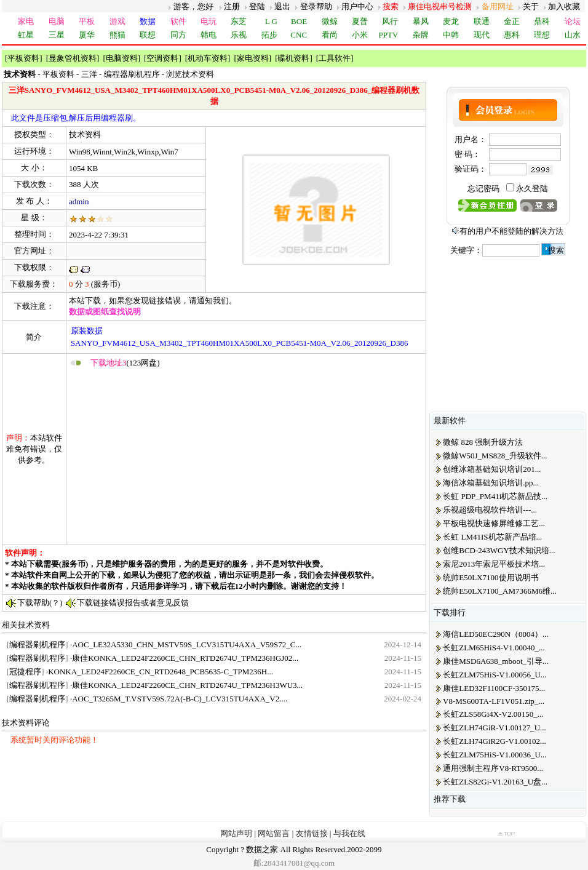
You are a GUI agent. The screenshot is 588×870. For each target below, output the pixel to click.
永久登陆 (532, 189)
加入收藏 (564, 6)
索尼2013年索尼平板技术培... (494, 564)
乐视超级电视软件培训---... (490, 510)
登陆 (257, 6)
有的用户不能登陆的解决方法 (511, 231)
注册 (232, 6)
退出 (282, 6)
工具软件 (335, 58)
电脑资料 (122, 58)
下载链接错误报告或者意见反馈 (133, 603)
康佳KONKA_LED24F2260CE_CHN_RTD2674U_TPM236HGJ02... (185, 658)
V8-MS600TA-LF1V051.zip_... (494, 701)
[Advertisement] (208, 456)
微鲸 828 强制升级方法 (483, 442)
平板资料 (23, 58)
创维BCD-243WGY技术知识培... (499, 550)
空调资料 (162, 58)
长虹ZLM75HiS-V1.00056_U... (495, 675)
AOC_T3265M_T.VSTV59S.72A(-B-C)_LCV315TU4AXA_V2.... (180, 699)
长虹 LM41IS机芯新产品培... (492, 537)
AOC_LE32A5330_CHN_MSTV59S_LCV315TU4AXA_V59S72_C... (187, 645)
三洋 (89, 74)
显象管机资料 (73, 58)
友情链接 (312, 833)
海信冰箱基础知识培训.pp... (491, 483)
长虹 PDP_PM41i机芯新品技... (495, 496)
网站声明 (236, 833)
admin (79, 202)
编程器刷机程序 (132, 74)
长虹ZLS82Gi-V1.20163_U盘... (495, 782)
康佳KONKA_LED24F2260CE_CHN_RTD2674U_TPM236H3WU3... (187, 685)
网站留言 (274, 833)
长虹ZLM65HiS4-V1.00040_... (494, 648)
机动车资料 (208, 58)
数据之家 (262, 849)
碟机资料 (293, 58)
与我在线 (349, 833)
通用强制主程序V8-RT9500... (493, 768)
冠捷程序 (25, 672)
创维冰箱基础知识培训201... (492, 469)
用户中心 (357, 6)
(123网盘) (125, 363)
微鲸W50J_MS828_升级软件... (495, 456)
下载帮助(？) (40, 603)
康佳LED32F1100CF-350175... (494, 688)
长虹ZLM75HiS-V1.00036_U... (495, 755)
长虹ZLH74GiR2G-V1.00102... (495, 741)
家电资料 (253, 58)
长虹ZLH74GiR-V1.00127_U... (495, 728)
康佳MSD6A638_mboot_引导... (496, 661)
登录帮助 (316, 6)
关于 (531, 6)
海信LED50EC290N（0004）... (496, 634)
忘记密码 (483, 189)
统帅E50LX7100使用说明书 (491, 577)
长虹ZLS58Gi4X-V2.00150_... (493, 714)
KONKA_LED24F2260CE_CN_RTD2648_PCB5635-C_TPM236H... (161, 672)
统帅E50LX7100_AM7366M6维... (500, 591)
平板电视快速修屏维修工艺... (494, 523)
